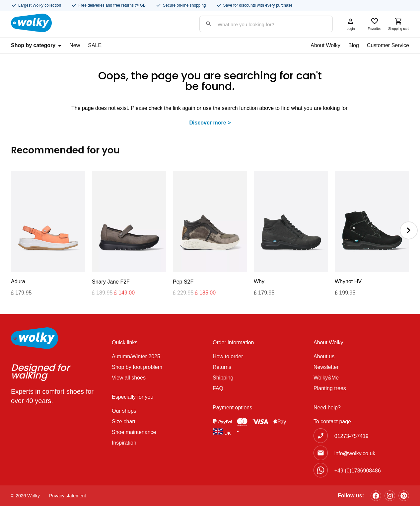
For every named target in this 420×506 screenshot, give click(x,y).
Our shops (124, 411)
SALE (95, 45)
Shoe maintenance (134, 432)
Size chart (124, 422)
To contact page (332, 422)
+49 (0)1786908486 (358, 471)
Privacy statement (68, 496)
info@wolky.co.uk (355, 453)
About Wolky (325, 45)
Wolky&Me (326, 378)
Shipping (223, 378)
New (75, 45)
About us (324, 356)
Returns (222, 367)
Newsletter (326, 367)
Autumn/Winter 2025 (136, 356)
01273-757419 (351, 436)
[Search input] (259, 24)
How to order (228, 356)
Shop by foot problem (137, 367)
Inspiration (124, 443)
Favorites (375, 24)
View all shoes (129, 378)
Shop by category (36, 45)
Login (351, 24)
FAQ (218, 388)
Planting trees (330, 388)
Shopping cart (398, 24)
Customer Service (388, 45)
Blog (354, 45)
